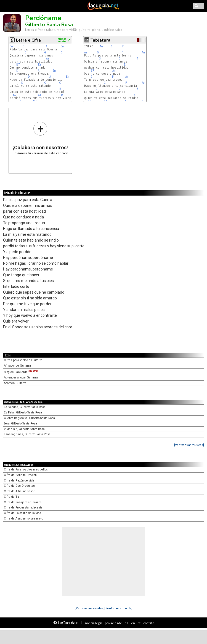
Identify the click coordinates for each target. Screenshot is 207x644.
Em (11, 46)
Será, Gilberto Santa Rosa (20, 424)
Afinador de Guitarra (17, 366)
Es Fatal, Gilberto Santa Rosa (23, 412)
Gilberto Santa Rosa (49, 25)
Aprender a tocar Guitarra (21, 378)
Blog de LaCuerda (21, 372)
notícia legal (94, 623)
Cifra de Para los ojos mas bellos (26, 470)
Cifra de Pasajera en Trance (23, 502)
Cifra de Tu (11, 497)
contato (149, 623)
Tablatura (100, 40)
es (127, 623)
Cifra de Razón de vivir (19, 481)
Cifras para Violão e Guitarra (23, 360)
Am (48, 59)
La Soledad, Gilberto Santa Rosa (25, 407)
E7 (92, 71)
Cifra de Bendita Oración (20, 475)
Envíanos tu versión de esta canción (40, 138)
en (133, 623)
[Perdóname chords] (118, 608)
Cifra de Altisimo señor (19, 491)
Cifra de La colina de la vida (22, 513)
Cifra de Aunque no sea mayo (23, 519)
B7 (18, 65)
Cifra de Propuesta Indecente (23, 508)
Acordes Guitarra (15, 383)
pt (139, 623)
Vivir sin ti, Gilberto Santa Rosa (24, 429)
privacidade (113, 623)
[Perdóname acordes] (90, 608)
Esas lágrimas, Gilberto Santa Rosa (27, 434)
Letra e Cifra (28, 40)
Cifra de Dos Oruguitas (19, 486)
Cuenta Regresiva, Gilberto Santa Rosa (29, 418)
